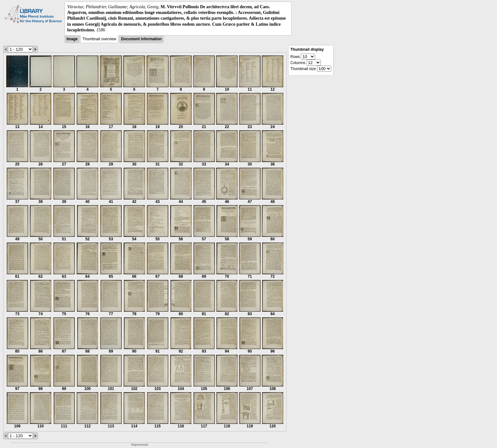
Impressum (140, 445)
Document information (141, 39)
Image (72, 39)
